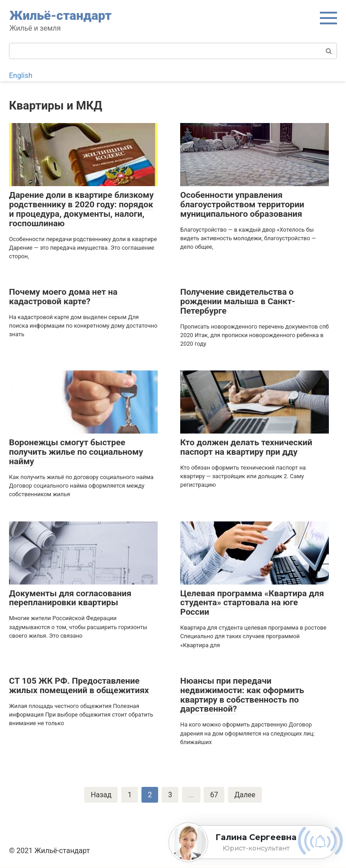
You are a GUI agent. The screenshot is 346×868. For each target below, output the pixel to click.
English (21, 75)
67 (214, 795)
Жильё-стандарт (61, 16)
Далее (245, 795)
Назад (101, 795)
